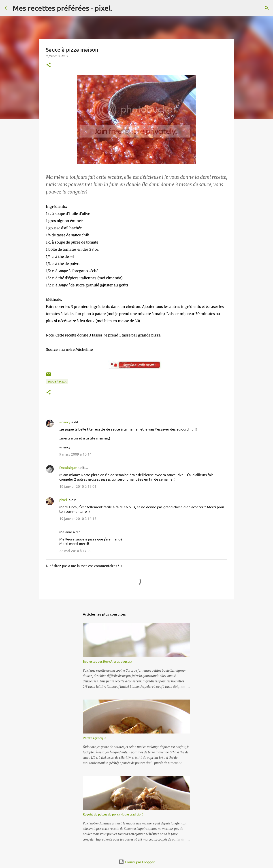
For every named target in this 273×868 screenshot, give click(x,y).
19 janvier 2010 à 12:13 (78, 518)
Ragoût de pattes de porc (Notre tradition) (113, 814)
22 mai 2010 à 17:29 (75, 551)
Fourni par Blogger (137, 862)
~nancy (65, 422)
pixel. (64, 500)
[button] (49, 65)
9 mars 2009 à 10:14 (75, 454)
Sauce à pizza (57, 381)
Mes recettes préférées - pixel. (63, 8)
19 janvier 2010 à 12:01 (78, 486)
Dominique (68, 467)
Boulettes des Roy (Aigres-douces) (107, 661)
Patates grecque (95, 738)
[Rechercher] (119, 8)
